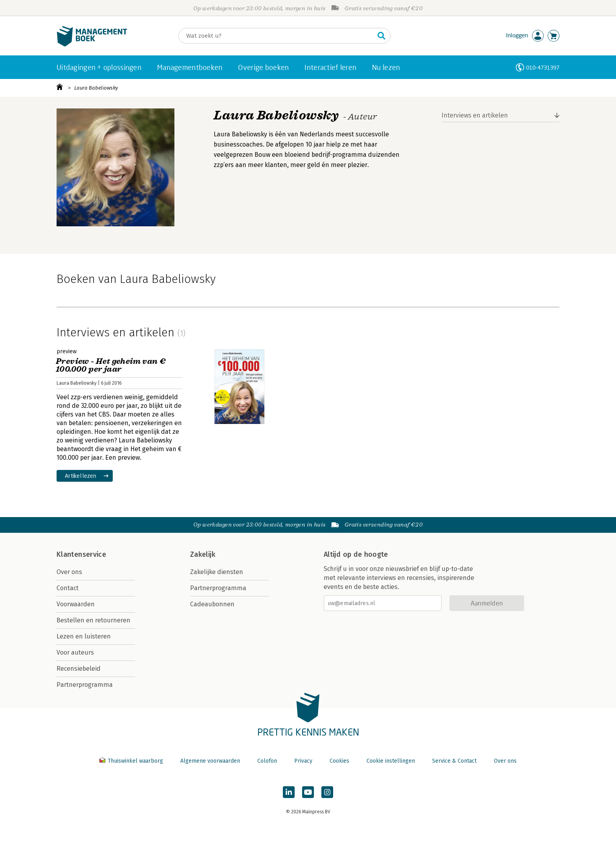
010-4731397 (543, 67)
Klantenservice (81, 554)
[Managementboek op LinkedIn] (289, 792)
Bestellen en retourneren (93, 620)
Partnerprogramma (85, 685)
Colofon (267, 761)
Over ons (69, 572)
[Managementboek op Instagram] (327, 792)
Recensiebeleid (79, 669)
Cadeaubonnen (212, 604)
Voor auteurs (75, 652)
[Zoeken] (277, 36)
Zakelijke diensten (217, 572)
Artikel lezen (81, 476)
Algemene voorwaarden (210, 761)
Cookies (339, 761)
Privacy (303, 761)
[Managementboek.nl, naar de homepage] (92, 45)
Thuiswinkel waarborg (132, 761)
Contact (68, 588)
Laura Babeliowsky (96, 88)
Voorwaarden (76, 604)
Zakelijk (203, 554)
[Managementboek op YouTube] (308, 792)
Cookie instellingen (391, 761)
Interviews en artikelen (475, 115)
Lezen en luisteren (84, 636)
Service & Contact (454, 761)
